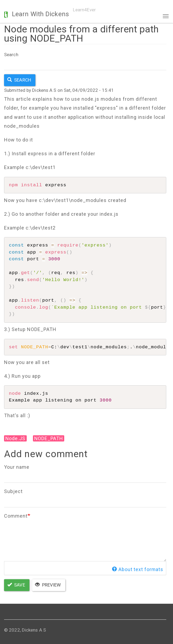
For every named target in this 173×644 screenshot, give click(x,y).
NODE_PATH (49, 438)
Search (11, 55)
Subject (13, 491)
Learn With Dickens (40, 14)
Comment (16, 516)
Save (16, 585)
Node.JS (16, 438)
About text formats (138, 570)
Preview (48, 585)
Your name (17, 467)
